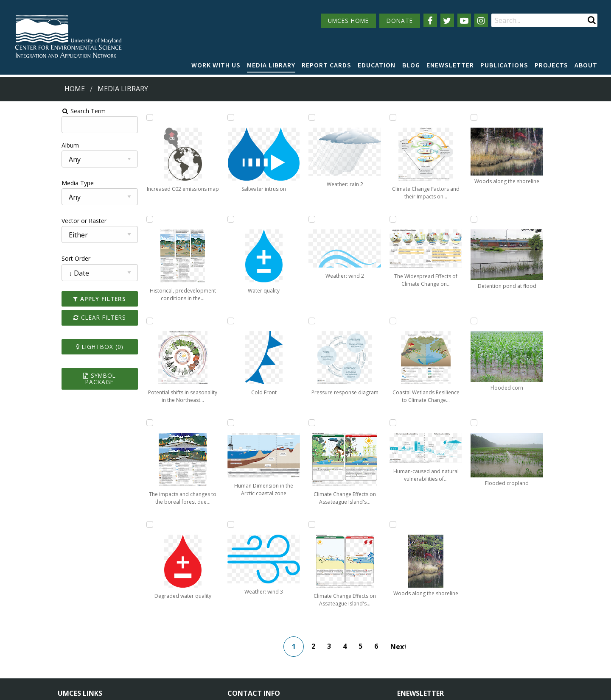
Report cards (327, 65)
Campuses (72, 623)
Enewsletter (450, 65)
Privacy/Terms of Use (252, 688)
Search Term (28, 111)
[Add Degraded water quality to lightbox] (195, 117)
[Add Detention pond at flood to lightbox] (528, 219)
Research (70, 654)
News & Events (157, 623)
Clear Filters (53, 317)
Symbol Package (52, 375)
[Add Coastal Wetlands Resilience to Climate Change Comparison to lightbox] (445, 219)
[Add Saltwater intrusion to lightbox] (195, 219)
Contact (250, 646)
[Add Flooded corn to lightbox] (528, 321)
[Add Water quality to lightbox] (195, 321)
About (586, 65)
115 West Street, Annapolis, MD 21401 (288, 608)
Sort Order (20, 258)
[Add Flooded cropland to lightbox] (528, 423)
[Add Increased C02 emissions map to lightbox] (112, 117)
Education (377, 65)
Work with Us (216, 65)
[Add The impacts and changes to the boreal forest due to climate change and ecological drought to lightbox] (112, 423)
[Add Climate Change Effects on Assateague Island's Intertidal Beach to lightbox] (362, 321)
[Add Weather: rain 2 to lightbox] (278, 321)
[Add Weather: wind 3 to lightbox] (278, 219)
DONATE (400, 21)
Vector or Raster (28, 221)
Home (75, 89)
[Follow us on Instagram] (481, 20)
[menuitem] (216, 65)
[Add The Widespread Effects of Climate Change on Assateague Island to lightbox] (445, 117)
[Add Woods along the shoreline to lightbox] (445, 423)
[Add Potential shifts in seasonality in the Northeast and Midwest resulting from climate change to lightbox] (112, 321)
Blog (411, 65)
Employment (154, 638)
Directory (71, 638)
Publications (504, 65)
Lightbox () (53, 347)
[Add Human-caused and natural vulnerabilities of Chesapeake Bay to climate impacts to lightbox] (445, 321)
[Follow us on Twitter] (447, 20)
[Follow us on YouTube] (464, 20)
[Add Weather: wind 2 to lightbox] (278, 423)
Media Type (22, 183)
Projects (551, 65)
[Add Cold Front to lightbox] (195, 423)
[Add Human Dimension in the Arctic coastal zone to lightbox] (278, 117)
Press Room (153, 654)
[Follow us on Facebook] (430, 20)
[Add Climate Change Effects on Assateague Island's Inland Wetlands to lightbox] (362, 219)
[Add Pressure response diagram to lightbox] (362, 117)
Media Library (271, 65)
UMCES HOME (348, 21)
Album (14, 145)
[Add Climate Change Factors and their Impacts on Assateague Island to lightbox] (362, 423)
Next (407, 545)
